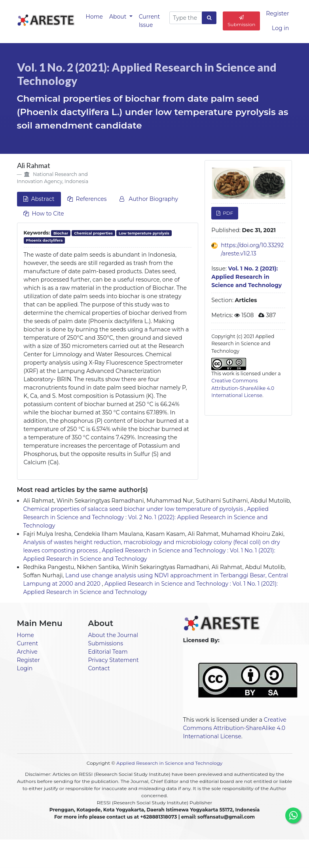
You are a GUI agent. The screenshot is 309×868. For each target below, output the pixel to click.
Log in (280, 28)
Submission (241, 21)
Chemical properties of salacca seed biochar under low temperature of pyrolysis (134, 509)
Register (277, 13)
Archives (192, 853)
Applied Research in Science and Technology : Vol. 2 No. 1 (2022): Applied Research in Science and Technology (146, 517)
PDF (227, 213)
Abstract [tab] (39, 199)
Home (94, 17)
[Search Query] (186, 18)
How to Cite (44, 214)
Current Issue (150, 21)
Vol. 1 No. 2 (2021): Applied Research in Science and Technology (147, 74)
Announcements (123, 853)
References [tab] (87, 199)
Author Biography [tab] (149, 199)
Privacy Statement (114, 660)
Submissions (106, 643)
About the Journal (113, 635)
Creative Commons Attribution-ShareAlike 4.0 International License (243, 388)
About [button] (118, 17)
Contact (99, 668)
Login (25, 668)
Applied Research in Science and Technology (169, 763)
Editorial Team (108, 652)
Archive (27, 652)
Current (28, 643)
